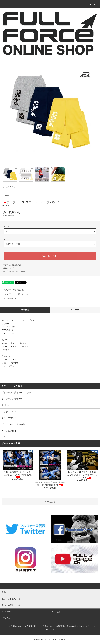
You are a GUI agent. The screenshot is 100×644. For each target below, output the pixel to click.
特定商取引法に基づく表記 (14, 272)
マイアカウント (7, 612)
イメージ (75, 310)
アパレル (13, 187)
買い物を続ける (8, 299)
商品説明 (25, 310)
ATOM (52, 629)
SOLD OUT (50, 256)
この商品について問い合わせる (15, 294)
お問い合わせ (7, 618)
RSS (47, 629)
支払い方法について (20, 626)
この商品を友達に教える (12, 290)
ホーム (5, 187)
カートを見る (57, 612)
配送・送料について (36, 626)
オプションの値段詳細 (12, 265)
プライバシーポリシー (84, 626)
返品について (8, 268)
